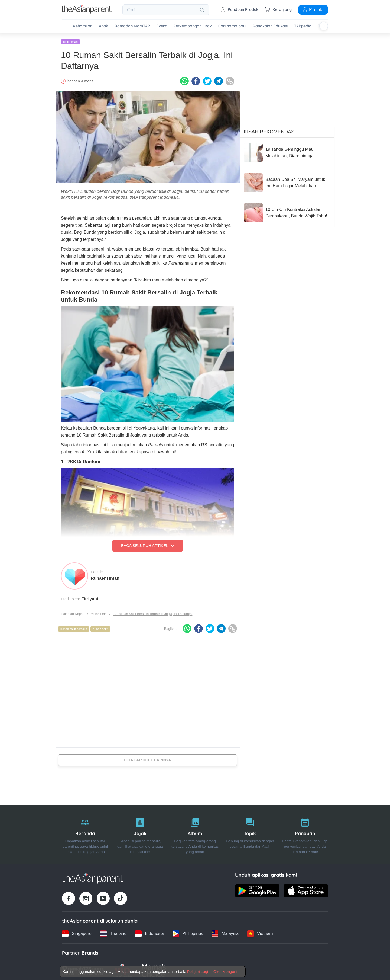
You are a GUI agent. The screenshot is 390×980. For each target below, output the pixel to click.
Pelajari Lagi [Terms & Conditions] (198, 972)
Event (162, 26)
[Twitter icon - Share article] (207, 79)
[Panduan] (305, 833)
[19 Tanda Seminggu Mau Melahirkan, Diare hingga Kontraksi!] (287, 151)
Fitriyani (90, 597)
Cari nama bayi (232, 26)
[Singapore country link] (77, 932)
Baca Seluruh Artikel (148, 544)
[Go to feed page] (87, 12)
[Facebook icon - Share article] (196, 79)
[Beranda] (85, 833)
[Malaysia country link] (225, 932)
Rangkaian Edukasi (270, 26)
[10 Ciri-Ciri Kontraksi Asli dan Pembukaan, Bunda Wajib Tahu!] (287, 211)
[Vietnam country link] (260, 932)
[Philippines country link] (188, 932)
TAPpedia (303, 26)
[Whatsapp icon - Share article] (184, 79)
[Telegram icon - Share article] (219, 79)
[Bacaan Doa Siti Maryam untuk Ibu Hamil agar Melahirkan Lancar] (287, 181)
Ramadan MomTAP (132, 26)
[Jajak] (140, 833)
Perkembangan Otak (193, 26)
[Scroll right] (324, 26)
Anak (103, 26)
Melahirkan (70, 40)
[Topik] (250, 833)
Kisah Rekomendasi (270, 130)
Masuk (312, 9)
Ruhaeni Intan (105, 576)
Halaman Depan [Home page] (73, 612)
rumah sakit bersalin (74, 627)
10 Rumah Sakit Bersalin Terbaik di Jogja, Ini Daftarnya (153, 612)
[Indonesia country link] (149, 932)
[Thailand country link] (113, 932)
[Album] (195, 833)
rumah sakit (100, 627)
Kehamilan (83, 26)
